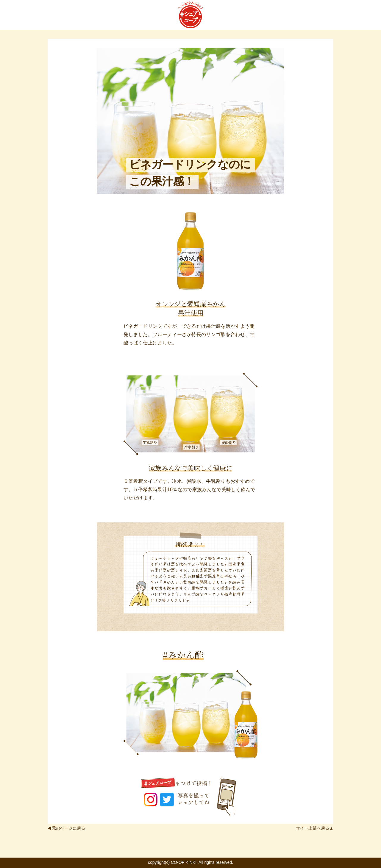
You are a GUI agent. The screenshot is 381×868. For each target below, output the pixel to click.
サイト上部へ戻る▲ (315, 828)
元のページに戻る (68, 828)
